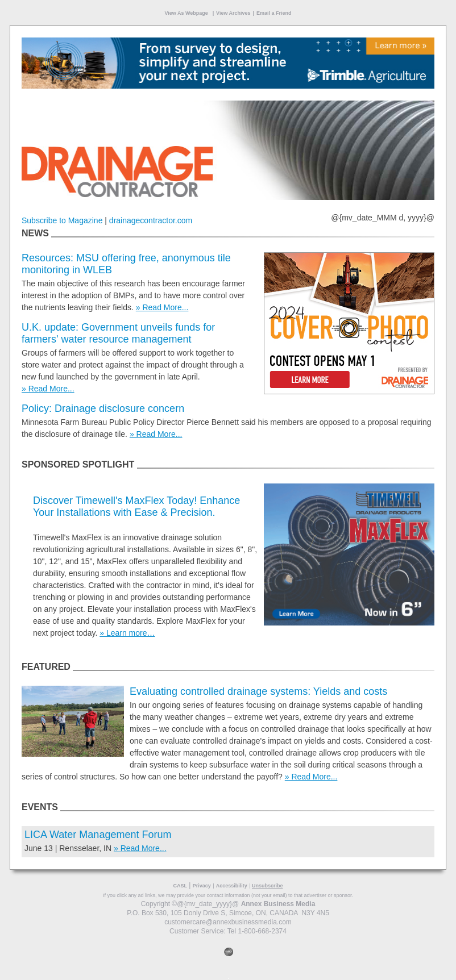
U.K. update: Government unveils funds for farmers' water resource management (118, 333)
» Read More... (162, 307)
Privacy (202, 886)
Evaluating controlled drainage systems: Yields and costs (258, 691)
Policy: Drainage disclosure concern (103, 408)
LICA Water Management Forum (98, 835)
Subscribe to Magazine (62, 220)
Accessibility (232, 886)
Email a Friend (274, 13)
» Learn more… (127, 633)
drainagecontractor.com (151, 220)
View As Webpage (186, 13)
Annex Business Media (278, 904)
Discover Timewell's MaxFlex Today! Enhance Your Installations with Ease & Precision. (136, 506)
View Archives (233, 13)
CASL (180, 886)
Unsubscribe (268, 886)
